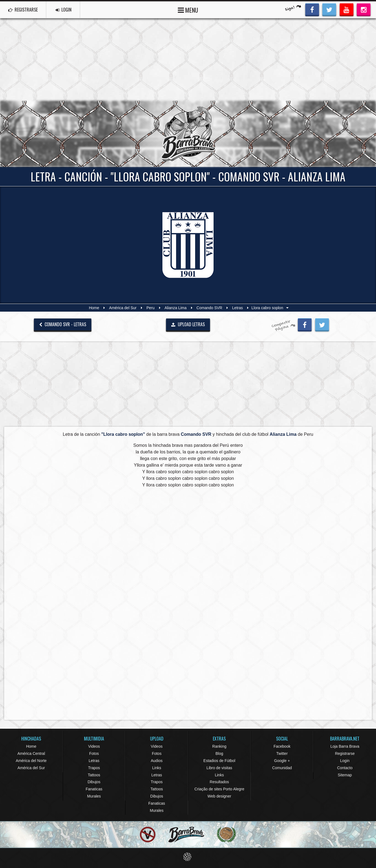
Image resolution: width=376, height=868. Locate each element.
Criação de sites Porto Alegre (219, 789)
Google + (282, 761)
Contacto (345, 768)
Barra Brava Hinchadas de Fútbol (188, 134)
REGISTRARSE (23, 10)
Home (94, 308)
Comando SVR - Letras (63, 324)
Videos (94, 746)
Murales (94, 796)
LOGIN (64, 10)
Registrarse (345, 753)
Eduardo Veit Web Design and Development (188, 857)
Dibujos (94, 782)
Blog (219, 753)
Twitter (282, 753)
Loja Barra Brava (345, 746)
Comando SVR (209, 308)
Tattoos (94, 775)
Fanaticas (94, 789)
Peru (151, 308)
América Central (31, 753)
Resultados (219, 782)
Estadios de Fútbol (219, 761)
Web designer (219, 796)
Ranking (219, 746)
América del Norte (31, 761)
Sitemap (345, 775)
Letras (237, 308)
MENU (188, 9)
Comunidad (282, 768)
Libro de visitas (219, 768)
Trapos (94, 768)
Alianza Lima (176, 308)
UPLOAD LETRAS (188, 324)
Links (157, 768)
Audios (157, 761)
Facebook (282, 746)
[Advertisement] (188, 59)
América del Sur (123, 308)
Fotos (94, 753)
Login (345, 761)
